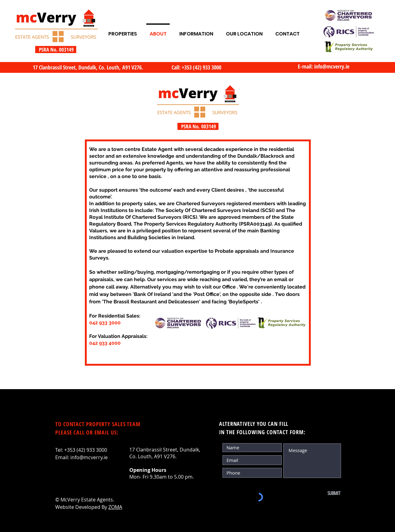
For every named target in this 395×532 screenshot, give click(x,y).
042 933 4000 (105, 343)
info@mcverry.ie (332, 66)
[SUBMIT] (320, 493)
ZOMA (115, 507)
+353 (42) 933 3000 (86, 450)
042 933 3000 (105, 323)
